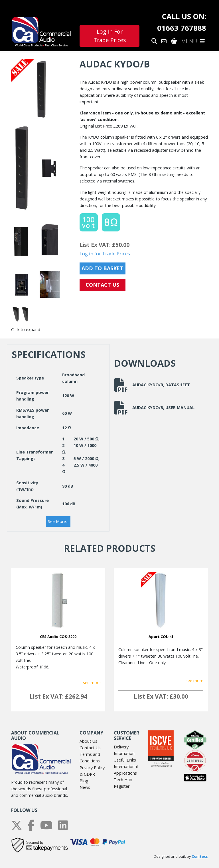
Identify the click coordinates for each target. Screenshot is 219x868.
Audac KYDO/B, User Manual (154, 408)
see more (92, 683)
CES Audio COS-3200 (58, 637)
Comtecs (200, 856)
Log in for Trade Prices (105, 254)
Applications (125, 773)
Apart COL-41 (161, 637)
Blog (84, 781)
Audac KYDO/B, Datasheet (152, 385)
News (85, 787)
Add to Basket (102, 268)
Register (122, 786)
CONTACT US (102, 285)
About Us (88, 741)
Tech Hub (123, 780)
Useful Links (125, 760)
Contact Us (90, 748)
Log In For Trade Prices (110, 36)
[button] (58, 522)
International (126, 767)
